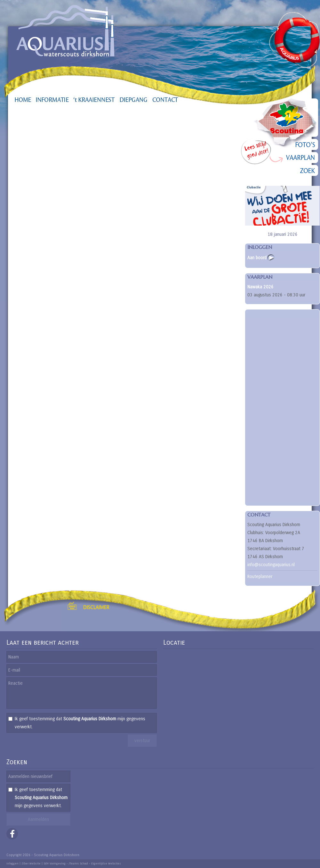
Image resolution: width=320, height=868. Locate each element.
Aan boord (257, 258)
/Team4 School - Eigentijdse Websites (95, 864)
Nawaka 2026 (260, 287)
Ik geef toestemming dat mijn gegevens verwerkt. (80, 723)
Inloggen (12, 864)
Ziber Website (31, 864)
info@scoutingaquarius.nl (271, 565)
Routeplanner (260, 577)
